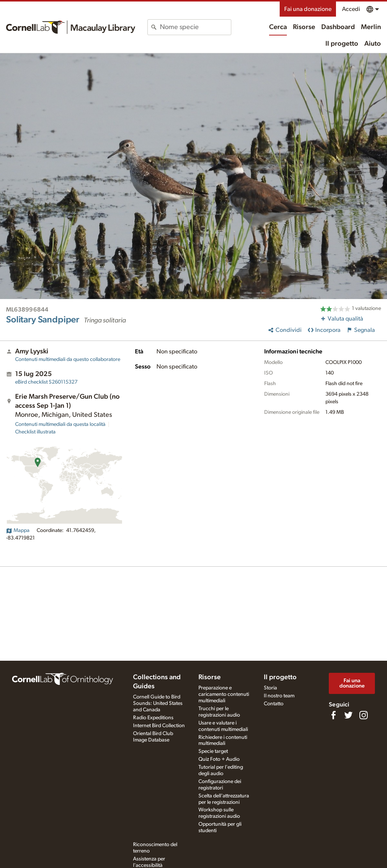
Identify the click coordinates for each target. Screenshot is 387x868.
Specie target (213, 751)
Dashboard (338, 27)
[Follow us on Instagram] (364, 715)
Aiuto (373, 44)
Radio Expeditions (153, 718)
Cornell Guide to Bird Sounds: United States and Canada (158, 703)
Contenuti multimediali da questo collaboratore (68, 359)
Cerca (278, 27)
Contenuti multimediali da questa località (60, 424)
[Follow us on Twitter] (348, 715)
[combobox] (195, 27)
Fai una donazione (308, 9)
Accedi (351, 9)
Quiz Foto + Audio (219, 759)
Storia (270, 688)
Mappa (18, 530)
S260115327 (46, 382)
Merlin (371, 27)
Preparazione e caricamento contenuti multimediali (224, 694)
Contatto (274, 704)
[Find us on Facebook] (333, 715)
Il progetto (342, 44)
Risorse (304, 27)
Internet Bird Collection (159, 726)
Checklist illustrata (35, 432)
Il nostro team (279, 696)
